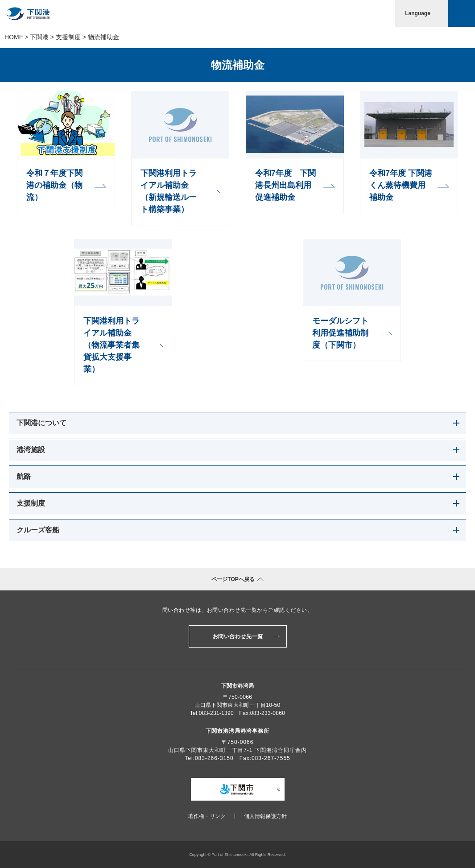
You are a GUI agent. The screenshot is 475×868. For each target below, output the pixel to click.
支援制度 (68, 37)
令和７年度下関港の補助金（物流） (54, 185)
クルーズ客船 (38, 530)
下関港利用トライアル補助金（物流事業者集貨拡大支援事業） (112, 345)
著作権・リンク (207, 816)
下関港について (41, 423)
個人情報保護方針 (265, 816)
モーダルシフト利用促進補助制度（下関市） (340, 333)
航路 (24, 476)
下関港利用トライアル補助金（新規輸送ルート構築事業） (169, 191)
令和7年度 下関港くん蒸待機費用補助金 (401, 185)
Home (14, 37)
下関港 (39, 37)
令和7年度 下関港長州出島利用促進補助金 (285, 185)
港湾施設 (31, 450)
